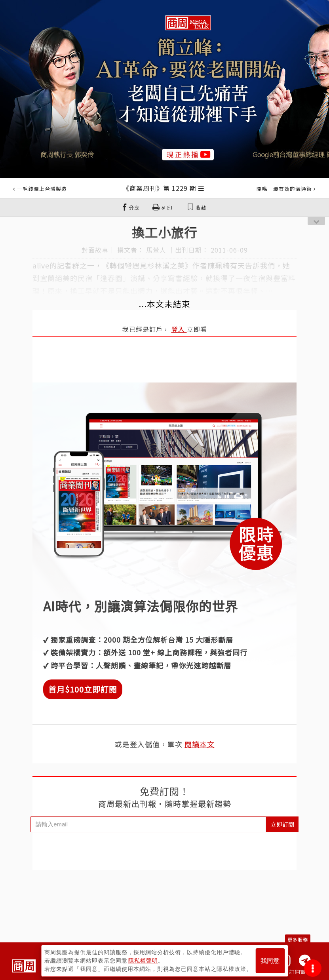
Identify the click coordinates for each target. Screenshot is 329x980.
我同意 (270, 961)
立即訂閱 (282, 824)
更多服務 (298, 939)
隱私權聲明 (143, 961)
